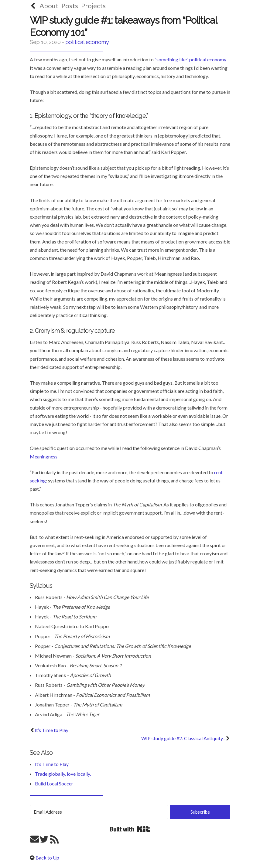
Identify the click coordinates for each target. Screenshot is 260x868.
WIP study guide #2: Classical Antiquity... (186, 738)
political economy (87, 42)
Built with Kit (130, 829)
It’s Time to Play (49, 730)
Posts (70, 6)
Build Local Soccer (54, 783)
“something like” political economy (190, 59)
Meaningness (44, 456)
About (49, 6)
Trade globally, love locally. (63, 774)
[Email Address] (99, 812)
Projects (93, 6)
